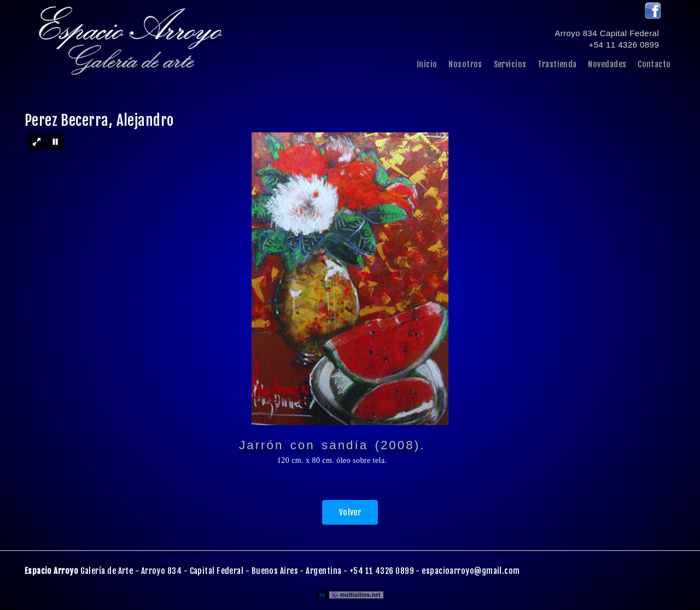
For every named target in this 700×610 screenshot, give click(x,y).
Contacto (654, 64)
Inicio (427, 64)
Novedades (607, 64)
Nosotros (465, 64)
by (351, 595)
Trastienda (557, 64)
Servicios (510, 64)
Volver (350, 512)
